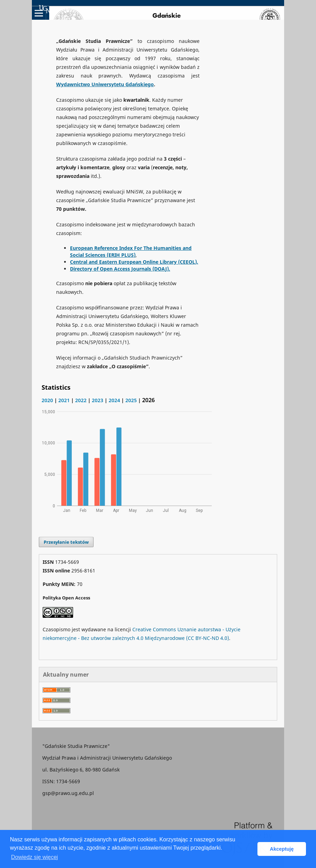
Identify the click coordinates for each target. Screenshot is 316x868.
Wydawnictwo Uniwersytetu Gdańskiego (105, 84)
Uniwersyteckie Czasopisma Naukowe (90, 9)
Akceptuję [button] (282, 849)
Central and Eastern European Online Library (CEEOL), (134, 262)
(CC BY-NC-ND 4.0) (208, 638)
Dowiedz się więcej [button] (34, 857)
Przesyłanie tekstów (66, 542)
